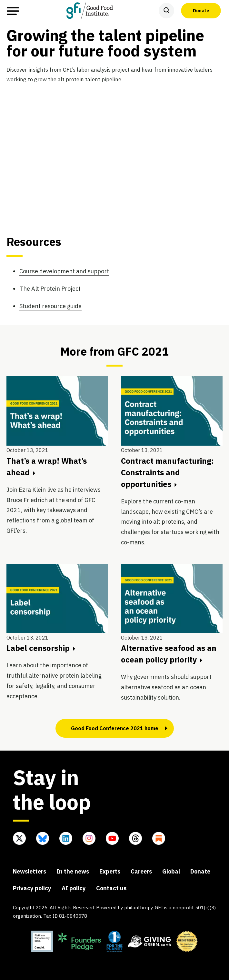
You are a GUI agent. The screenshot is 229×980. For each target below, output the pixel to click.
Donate (201, 10)
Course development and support (64, 271)
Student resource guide (50, 306)
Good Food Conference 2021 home (115, 728)
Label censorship (41, 648)
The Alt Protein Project (50, 289)
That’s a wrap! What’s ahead (47, 467)
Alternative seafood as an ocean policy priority (169, 654)
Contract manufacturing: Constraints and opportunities (167, 472)
